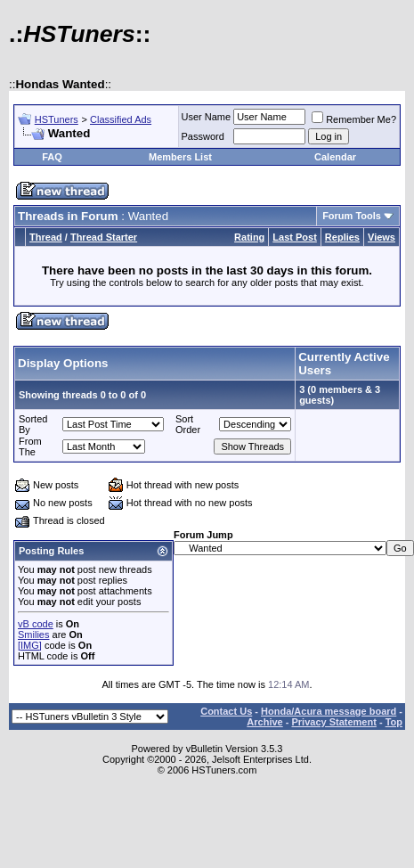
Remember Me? (354, 119)
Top (394, 722)
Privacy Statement (333, 722)
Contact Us (226, 711)
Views (382, 237)
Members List (180, 157)
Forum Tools (352, 216)
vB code (36, 624)
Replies (342, 237)
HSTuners (57, 119)
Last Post (295, 237)
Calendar (335, 157)
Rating (249, 237)
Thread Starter (104, 237)
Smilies (33, 635)
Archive (264, 722)
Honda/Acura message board (329, 711)
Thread (46, 237)
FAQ (52, 157)
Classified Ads (121, 119)
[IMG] (30, 645)
